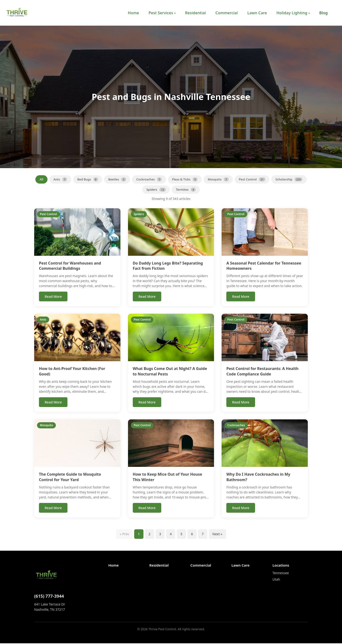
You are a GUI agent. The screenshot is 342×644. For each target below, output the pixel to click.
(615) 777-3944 (49, 597)
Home (133, 13)
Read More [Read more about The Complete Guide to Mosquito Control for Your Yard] (53, 508)
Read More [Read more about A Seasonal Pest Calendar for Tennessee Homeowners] (241, 297)
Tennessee (281, 573)
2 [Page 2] (149, 534)
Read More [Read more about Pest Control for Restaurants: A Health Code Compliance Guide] (241, 403)
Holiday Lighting (293, 13)
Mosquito (238, 179)
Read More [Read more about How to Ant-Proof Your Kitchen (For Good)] (53, 403)
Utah (276, 580)
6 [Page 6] (193, 534)
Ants (78, 179)
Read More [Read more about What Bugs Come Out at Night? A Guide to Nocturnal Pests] (147, 403)
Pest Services (162, 13)
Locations (281, 566)
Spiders (175, 190)
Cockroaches (168, 179)
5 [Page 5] (182, 534)
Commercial (227, 13)
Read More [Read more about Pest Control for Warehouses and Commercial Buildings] (53, 297)
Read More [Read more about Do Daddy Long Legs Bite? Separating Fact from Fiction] (147, 297)
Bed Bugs (105, 179)
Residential (195, 13)
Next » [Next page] (219, 534)
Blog (323, 13)
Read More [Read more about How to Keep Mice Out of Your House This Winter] (147, 508)
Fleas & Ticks (204, 179)
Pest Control (272, 179)
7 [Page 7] (204, 534)
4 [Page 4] (171, 534)
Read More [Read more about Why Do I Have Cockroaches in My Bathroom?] (241, 508)
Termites (205, 190)
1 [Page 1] (138, 534)
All (59, 179)
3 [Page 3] (160, 534)
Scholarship (141, 190)
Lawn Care (257, 13)
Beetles (135, 179)
